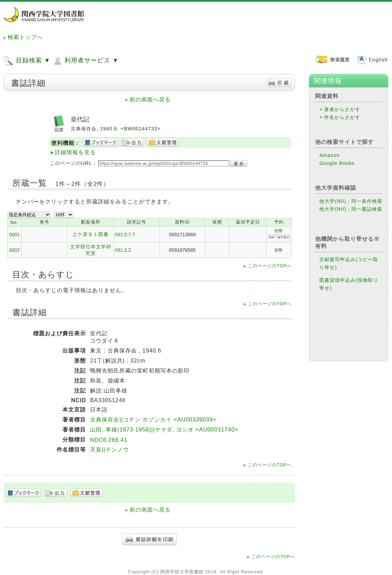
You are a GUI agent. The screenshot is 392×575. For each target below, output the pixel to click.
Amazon (329, 155)
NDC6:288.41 (109, 440)
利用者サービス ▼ (85, 61)
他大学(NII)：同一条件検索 (351, 201)
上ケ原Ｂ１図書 (91, 234)
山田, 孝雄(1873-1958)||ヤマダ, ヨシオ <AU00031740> (164, 430)
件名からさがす (342, 117)
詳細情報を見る (75, 152)
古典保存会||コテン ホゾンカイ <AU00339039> (153, 420)
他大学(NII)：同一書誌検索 (351, 209)
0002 (14, 250)
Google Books (337, 163)
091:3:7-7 (125, 235)
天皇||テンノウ (109, 450)
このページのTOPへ (270, 266)
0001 (14, 235)
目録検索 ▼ (27, 61)
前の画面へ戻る (150, 100)
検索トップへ (25, 37)
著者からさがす (342, 109)
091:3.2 (123, 250)
